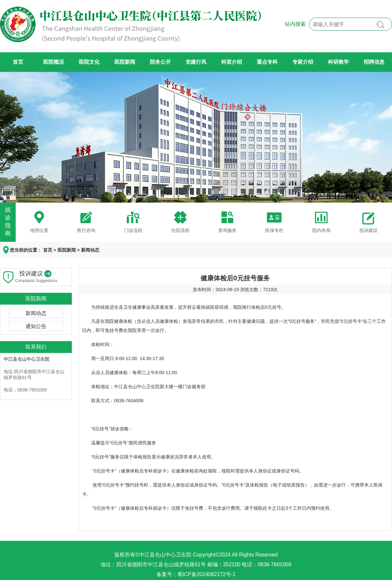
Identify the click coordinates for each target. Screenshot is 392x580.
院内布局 (321, 230)
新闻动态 (90, 250)
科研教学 (338, 62)
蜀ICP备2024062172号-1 (206, 574)
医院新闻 (125, 62)
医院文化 (89, 62)
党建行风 (196, 62)
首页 (18, 62)
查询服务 (227, 230)
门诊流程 (133, 230)
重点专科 (267, 62)
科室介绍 (232, 62)
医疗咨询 (86, 230)
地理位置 (39, 230)
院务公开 (160, 62)
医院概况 (54, 62)
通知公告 (36, 326)
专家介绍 (303, 62)
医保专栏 (274, 230)
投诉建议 (368, 230)
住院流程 (180, 230)
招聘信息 (374, 62)
